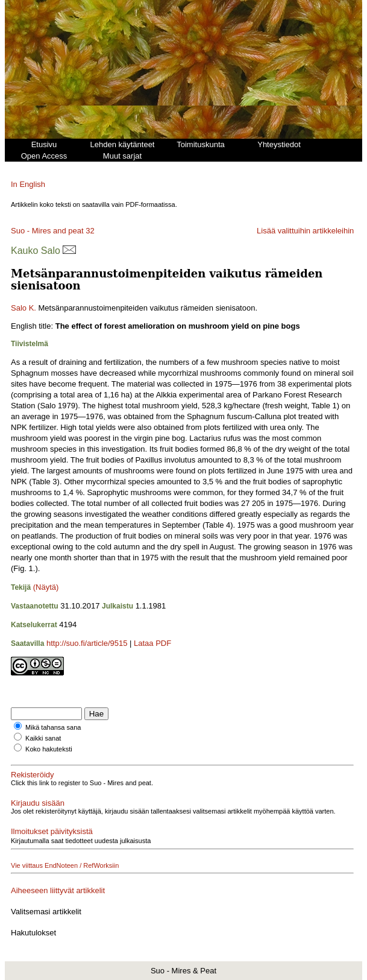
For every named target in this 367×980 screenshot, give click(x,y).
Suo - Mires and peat (47, 231)
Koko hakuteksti (49, 749)
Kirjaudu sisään (38, 803)
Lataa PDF (152, 643)
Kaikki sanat (43, 738)
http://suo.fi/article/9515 (87, 643)
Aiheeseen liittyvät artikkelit (58, 890)
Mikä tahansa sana (53, 727)
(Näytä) (46, 587)
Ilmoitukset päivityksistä (52, 831)
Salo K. (24, 308)
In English (28, 184)
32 (90, 231)
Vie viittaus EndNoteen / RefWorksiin (65, 865)
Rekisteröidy (33, 775)
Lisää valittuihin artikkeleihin (305, 231)
